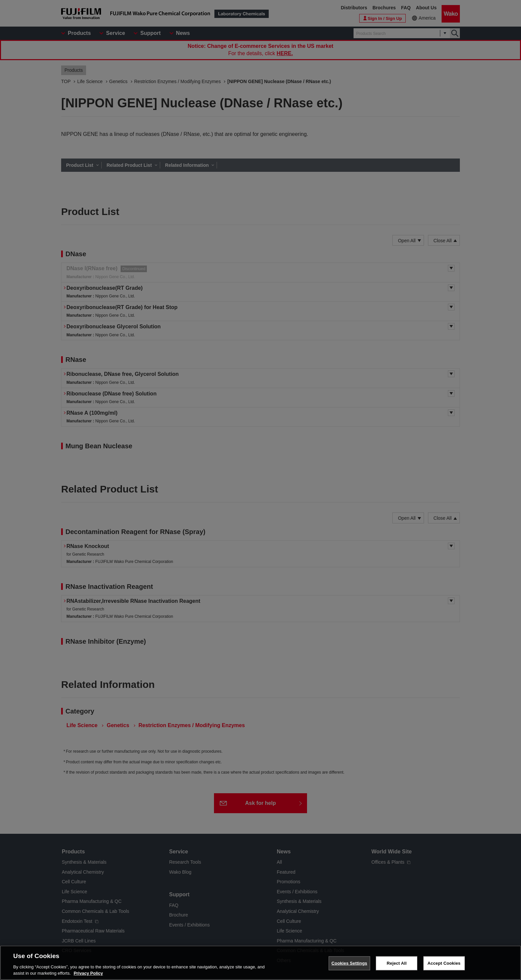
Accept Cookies (444, 963)
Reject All (397, 963)
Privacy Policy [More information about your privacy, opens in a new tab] (88, 974)
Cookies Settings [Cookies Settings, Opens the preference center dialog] (350, 963)
